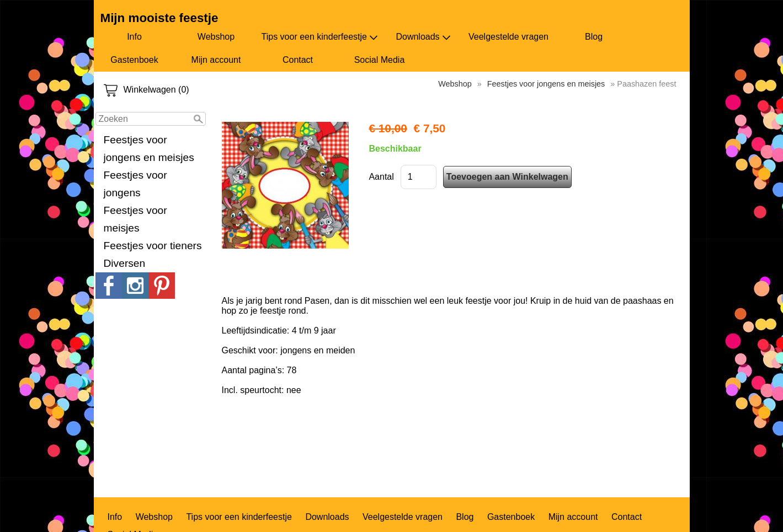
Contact (298, 60)
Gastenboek (134, 60)
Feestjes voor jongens (135, 184)
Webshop (216, 37)
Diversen (125, 263)
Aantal (381, 177)
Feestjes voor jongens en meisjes (149, 149)
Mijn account (216, 60)
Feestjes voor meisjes (135, 219)
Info (134, 37)
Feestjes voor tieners (153, 246)
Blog (594, 37)
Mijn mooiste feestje (159, 18)
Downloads (423, 37)
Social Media (380, 60)
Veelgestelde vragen (508, 37)
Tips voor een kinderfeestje (320, 37)
